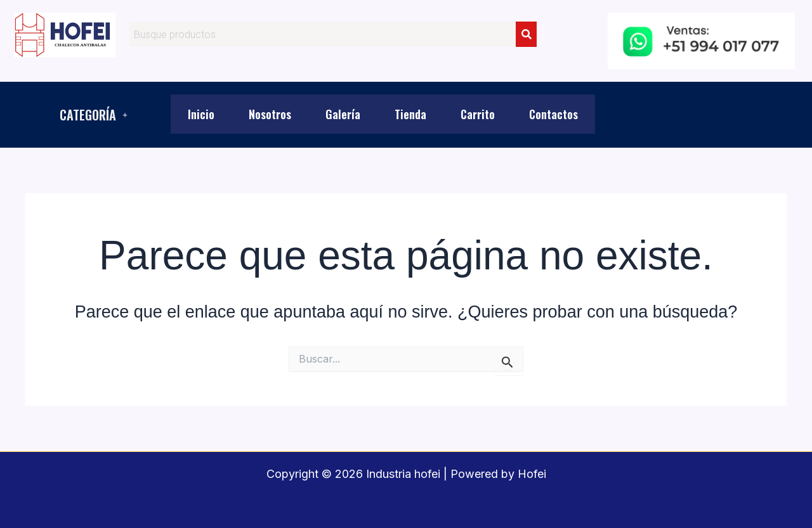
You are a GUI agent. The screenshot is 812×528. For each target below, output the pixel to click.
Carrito (478, 114)
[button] (94, 115)
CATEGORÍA (94, 115)
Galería (343, 114)
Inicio (201, 114)
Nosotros (270, 114)
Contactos (553, 114)
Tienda (410, 114)
